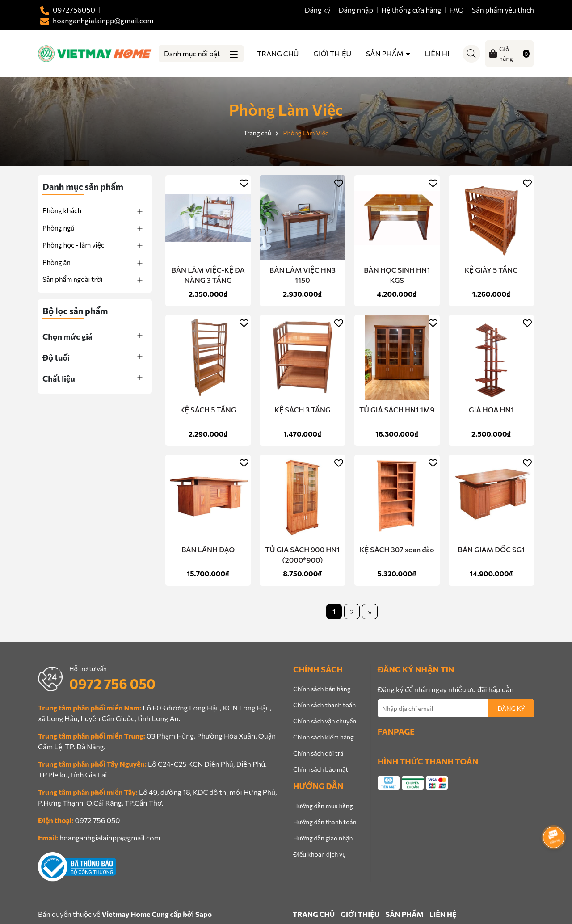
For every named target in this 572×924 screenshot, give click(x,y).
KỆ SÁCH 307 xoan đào (397, 549)
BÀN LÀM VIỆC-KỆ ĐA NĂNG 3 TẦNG (208, 275)
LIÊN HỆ (438, 53)
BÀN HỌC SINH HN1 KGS (397, 275)
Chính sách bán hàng (322, 689)
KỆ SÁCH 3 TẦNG (303, 409)
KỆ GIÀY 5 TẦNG (491, 270)
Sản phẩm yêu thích (503, 10)
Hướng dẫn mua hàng (323, 806)
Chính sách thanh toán (324, 705)
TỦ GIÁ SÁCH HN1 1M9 (397, 409)
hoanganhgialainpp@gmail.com (110, 838)
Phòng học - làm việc (73, 245)
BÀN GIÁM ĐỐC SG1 (492, 549)
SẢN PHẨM (385, 53)
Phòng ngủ (59, 228)
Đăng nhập (356, 10)
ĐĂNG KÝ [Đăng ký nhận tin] (511, 708)
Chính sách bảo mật (321, 769)
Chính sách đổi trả (318, 753)
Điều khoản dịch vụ (320, 854)
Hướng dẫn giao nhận (323, 838)
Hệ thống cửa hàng (411, 10)
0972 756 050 (112, 683)
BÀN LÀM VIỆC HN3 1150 (303, 275)
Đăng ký (318, 10)
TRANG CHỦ (278, 53)
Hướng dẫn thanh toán (325, 822)
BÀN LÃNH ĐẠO (208, 549)
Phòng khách (62, 210)
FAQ (457, 10)
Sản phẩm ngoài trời (73, 279)
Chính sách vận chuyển (325, 721)
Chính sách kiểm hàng (324, 737)
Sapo (204, 914)
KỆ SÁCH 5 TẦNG (208, 409)
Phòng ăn (57, 262)
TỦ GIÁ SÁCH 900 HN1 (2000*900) (303, 554)
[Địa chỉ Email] (456, 708)
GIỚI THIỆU (332, 53)
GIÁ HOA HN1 (491, 409)
